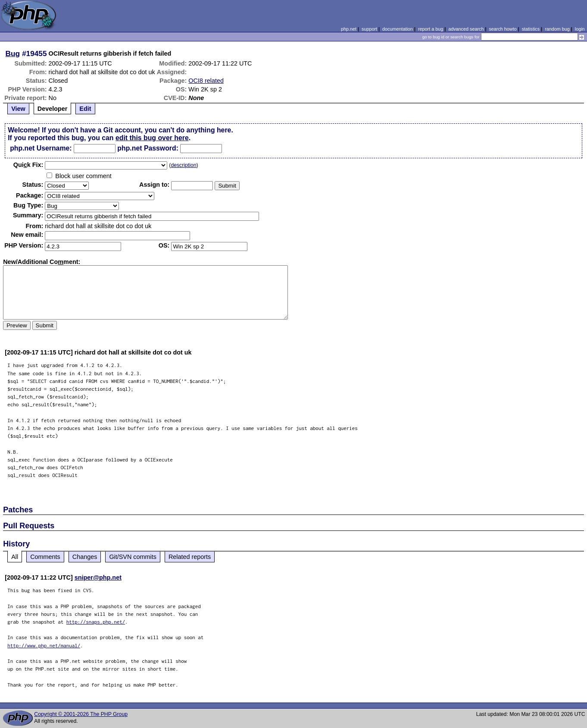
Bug (13, 53)
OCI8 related (206, 81)
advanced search (466, 29)
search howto (503, 29)
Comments (45, 557)
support (369, 29)
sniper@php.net (98, 577)
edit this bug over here (152, 138)
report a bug (431, 29)
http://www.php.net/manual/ (44, 645)
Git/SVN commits (133, 557)
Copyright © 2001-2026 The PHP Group (81, 714)
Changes (85, 557)
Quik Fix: (28, 165)
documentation (398, 29)
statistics (531, 29)
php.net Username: (41, 148)
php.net (349, 29)
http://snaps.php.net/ (96, 622)
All (15, 557)
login (580, 29)
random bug (557, 29)
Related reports (190, 557)
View (18, 109)
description (183, 165)
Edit (85, 109)
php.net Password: (148, 148)
